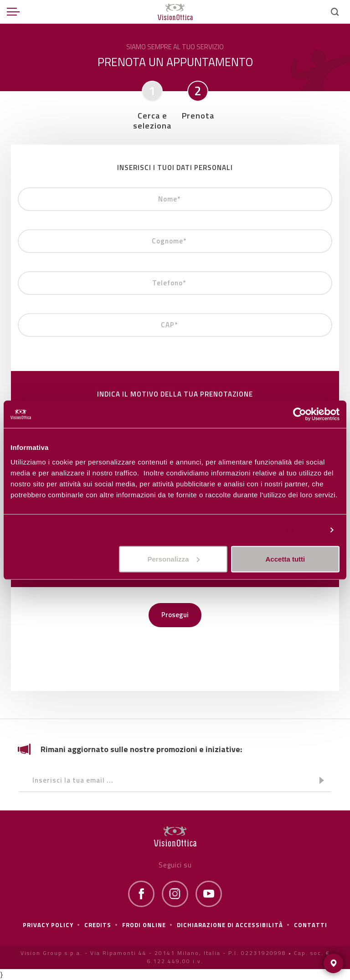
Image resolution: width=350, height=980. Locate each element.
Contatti (311, 925)
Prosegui (175, 615)
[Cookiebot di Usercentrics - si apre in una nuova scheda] (300, 414)
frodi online (144, 925)
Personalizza (301, 530)
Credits (98, 925)
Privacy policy (48, 925)
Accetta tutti (286, 559)
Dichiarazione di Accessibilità (230, 925)
